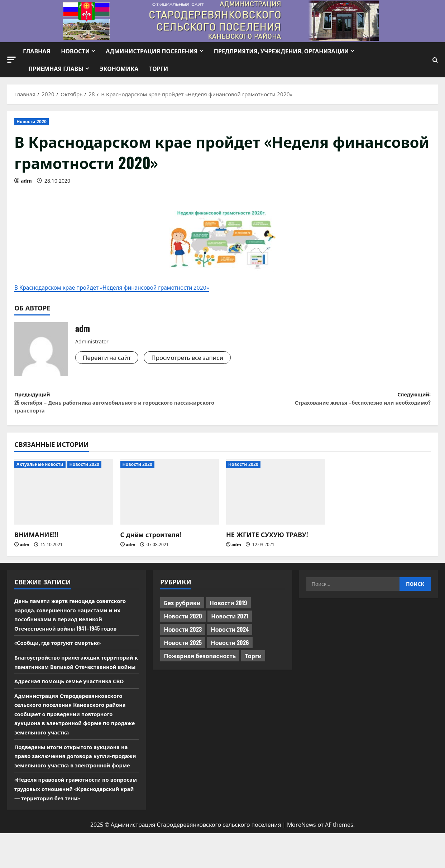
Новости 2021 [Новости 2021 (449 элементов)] (230, 623)
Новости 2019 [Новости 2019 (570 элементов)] (228, 610)
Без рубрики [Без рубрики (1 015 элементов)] (182, 610)
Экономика (119, 68)
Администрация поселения (152, 51)
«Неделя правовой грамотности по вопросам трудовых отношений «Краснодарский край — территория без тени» (74, 819)
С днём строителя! (151, 542)
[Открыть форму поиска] (435, 60)
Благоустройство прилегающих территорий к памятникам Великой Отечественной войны (67, 673)
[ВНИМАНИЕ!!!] (64, 499)
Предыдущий (118, 407)
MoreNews (302, 859)
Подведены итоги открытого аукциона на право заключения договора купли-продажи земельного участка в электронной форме (76, 777)
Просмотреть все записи (193, 358)
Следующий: (327, 402)
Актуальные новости (40, 471)
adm (26, 181)
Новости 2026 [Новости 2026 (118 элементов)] (230, 650)
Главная (37, 51)
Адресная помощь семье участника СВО (74, 697)
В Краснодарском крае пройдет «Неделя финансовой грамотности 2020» (129, 288)
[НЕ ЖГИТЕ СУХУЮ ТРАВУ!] (276, 499)
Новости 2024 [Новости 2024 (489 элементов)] (230, 637)
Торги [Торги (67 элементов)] (253, 663)
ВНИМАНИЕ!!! (36, 542)
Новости (75, 51)
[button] (11, 60)
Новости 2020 (32, 122)
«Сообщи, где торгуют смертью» (61, 650)
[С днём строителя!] (170, 499)
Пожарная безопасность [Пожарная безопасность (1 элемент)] (200, 663)
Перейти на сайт (109, 358)
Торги (159, 68)
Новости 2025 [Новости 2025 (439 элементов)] (183, 650)
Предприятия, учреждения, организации (281, 51)
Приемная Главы (56, 68)
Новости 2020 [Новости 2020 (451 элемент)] (183, 623)
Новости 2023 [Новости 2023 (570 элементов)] (183, 637)
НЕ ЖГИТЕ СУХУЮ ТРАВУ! (267, 542)
